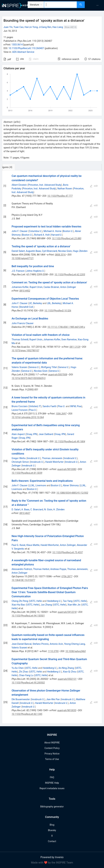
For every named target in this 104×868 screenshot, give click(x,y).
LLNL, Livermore (37, 485)
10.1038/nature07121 (23, 258)
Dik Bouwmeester (21, 699)
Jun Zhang (46, 605)
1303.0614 (17, 45)
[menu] (95, 5)
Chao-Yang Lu (26, 675)
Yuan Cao (19, 27)
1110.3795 (53, 651)
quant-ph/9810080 (67, 469)
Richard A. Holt (42, 235)
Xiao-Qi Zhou (70, 672)
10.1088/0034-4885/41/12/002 (72, 493)
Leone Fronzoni (20, 410)
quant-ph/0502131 (67, 679)
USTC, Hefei (36, 601)
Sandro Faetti (49, 406)
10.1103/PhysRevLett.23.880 (67, 238)
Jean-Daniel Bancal (22, 644)
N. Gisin (48, 509)
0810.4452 (25, 291)
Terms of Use (52, 759)
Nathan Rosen (65, 189)
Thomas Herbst (41, 569)
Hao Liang (58, 27)
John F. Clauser (20, 231)
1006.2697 (61, 414)
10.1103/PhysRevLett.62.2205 (70, 275)
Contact (52, 841)
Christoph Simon (20, 462)
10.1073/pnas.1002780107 (25, 351)
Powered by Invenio (52, 857)
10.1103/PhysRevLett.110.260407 (26, 48)
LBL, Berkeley (54, 303)
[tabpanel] (52, 447)
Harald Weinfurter (54, 462)
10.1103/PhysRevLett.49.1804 (70, 442)
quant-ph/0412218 (67, 612)
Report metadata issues (52, 788)
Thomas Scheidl (20, 339)
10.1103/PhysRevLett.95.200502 (28, 683)
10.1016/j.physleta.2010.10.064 (28, 417)
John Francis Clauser (23, 323)
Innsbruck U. (34, 458)
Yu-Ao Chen (18, 668)
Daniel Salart (18, 251)
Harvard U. (57, 235)
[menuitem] (97, 5)
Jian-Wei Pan (53, 699)
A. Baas (25, 509)
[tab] (13, 167)
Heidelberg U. (54, 601)
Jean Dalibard (46, 434)
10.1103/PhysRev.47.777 (60, 196)
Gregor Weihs (19, 458)
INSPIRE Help (52, 783)
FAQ (52, 777)
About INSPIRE (52, 743)
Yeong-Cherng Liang (74, 644)
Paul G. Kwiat (18, 545)
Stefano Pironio (41, 644)
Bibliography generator (52, 807)
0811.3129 (75, 347)
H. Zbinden (59, 509)
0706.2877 (67, 576)
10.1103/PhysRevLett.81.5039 (27, 473)
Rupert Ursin (36, 287)
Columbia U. (35, 231)
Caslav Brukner (51, 287)
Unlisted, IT (35, 406)
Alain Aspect (18, 434)
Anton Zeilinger (68, 287)
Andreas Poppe (58, 569)
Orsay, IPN (31, 434)
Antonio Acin (56, 644)
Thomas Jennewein (52, 458)
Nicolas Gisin (65, 251)
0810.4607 (25, 513)
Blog (52, 825)
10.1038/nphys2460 (76, 651)
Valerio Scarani (19, 367)
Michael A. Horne (53, 231)
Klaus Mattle (33, 545)
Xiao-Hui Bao (18, 605)
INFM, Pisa (76, 406)
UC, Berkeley (35, 303)
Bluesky (52, 830)
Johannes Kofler (20, 287)
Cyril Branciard (50, 251)
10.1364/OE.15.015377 (23, 580)
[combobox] (60, 5)
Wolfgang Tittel (49, 367)
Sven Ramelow (69, 339)
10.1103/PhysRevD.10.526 (58, 311)
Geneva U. (34, 367)
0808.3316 (60, 255)
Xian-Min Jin (74, 605)
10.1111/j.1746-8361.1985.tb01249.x (66, 327)
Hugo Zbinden (80, 251)
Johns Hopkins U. (35, 271)
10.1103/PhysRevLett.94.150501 (28, 616)
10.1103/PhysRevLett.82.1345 (27, 714)
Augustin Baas (33, 251)
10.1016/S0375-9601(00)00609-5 (28, 378)
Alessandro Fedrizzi (22, 569)
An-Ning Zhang (66, 668)
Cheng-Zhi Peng (20, 601)
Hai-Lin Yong (31, 27)
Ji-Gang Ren (45, 27)
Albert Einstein (19, 185)
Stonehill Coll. (27, 307)
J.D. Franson (18, 271)
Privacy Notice (52, 754)
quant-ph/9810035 (67, 710)
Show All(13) (70, 27)
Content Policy (52, 748)
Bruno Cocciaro (20, 406)
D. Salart (16, 509)
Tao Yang (68, 601)
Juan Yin (8, 27)
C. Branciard (37, 509)
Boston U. (68, 231)
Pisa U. (61, 406)
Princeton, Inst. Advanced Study (45, 185)
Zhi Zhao (24, 672)
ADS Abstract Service (23, 52)
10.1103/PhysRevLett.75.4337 (68, 552)
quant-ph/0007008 (58, 375)
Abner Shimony (71, 485)
